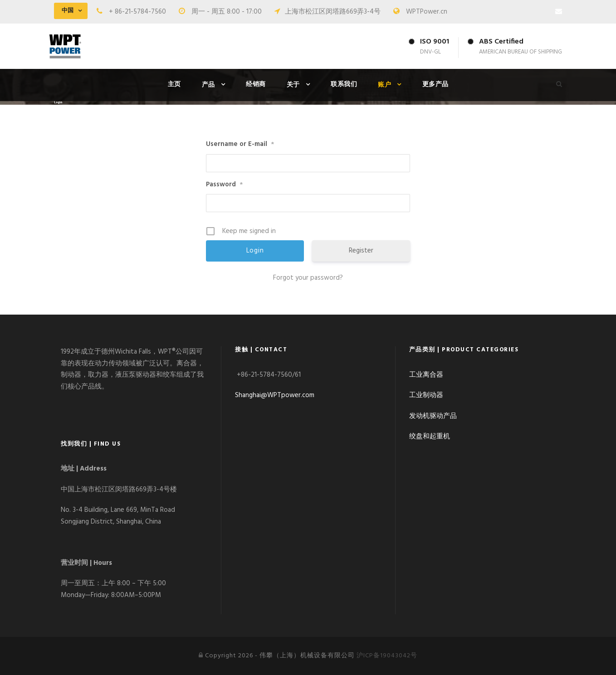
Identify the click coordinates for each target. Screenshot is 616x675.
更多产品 (435, 85)
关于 (293, 85)
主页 (174, 85)
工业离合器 (426, 375)
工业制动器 (426, 395)
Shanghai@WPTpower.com (275, 395)
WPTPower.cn (427, 12)
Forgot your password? (308, 278)
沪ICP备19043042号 (387, 656)
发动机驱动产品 (433, 416)
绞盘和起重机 (430, 437)
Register (361, 251)
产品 (208, 85)
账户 (384, 85)
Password (224, 185)
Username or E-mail (240, 144)
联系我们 (344, 85)
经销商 (256, 85)
